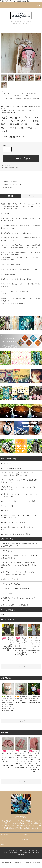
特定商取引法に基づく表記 (10, 168)
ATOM (23, 855)
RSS (19, 855)
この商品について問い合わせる (11, 184)
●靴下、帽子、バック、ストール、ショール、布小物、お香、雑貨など (21, 93)
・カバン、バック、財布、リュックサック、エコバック (17, 95)
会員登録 (25, 835)
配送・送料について (25, 850)
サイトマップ (6, 615)
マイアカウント (5, 835)
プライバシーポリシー (25, 853)
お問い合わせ (5, 844)
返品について (6, 165)
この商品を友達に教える (9, 181)
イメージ (32, 196)
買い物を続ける (6, 188)
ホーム (4, 92)
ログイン (4, 840)
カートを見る (26, 840)
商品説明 (10, 196)
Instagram (35, 853)
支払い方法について (13, 850)
